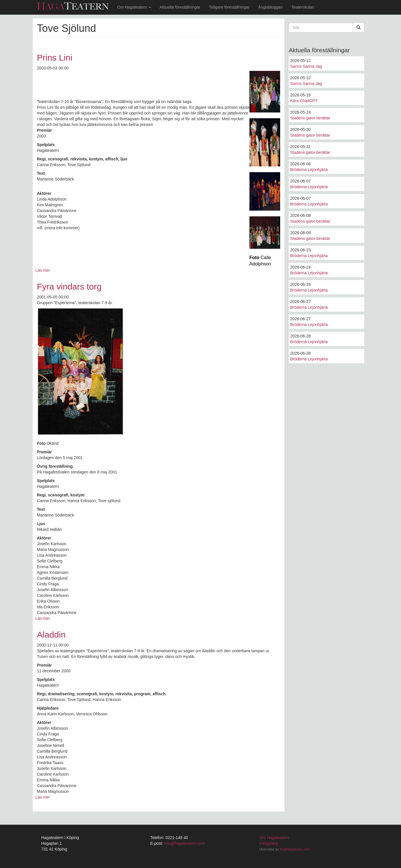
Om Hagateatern (134, 7)
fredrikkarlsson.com (295, 849)
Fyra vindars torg (69, 287)
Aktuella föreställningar (180, 7)
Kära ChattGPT (304, 101)
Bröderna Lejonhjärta (309, 170)
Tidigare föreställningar (229, 7)
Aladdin (51, 635)
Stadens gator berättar (310, 118)
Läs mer (43, 270)
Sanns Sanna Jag (306, 66)
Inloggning (269, 843)
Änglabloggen (270, 7)
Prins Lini (55, 58)
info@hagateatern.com (185, 843)
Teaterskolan (303, 7)
